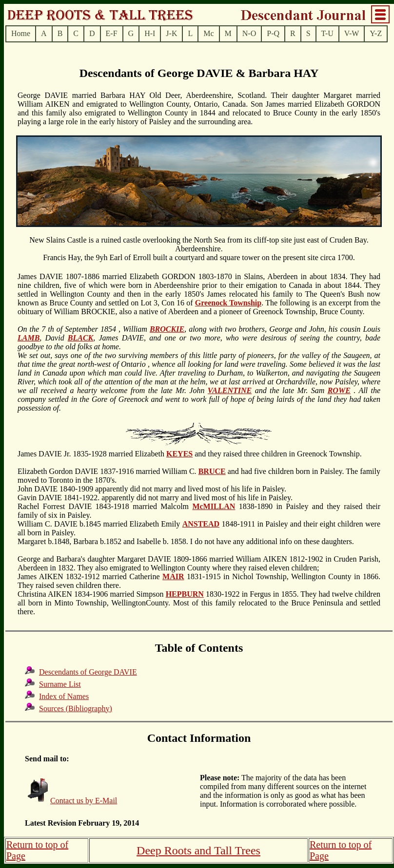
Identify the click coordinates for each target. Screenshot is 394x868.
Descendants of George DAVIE (88, 672)
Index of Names (64, 696)
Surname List (60, 684)
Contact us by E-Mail (84, 801)
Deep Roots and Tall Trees (198, 850)
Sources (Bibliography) (76, 708)
